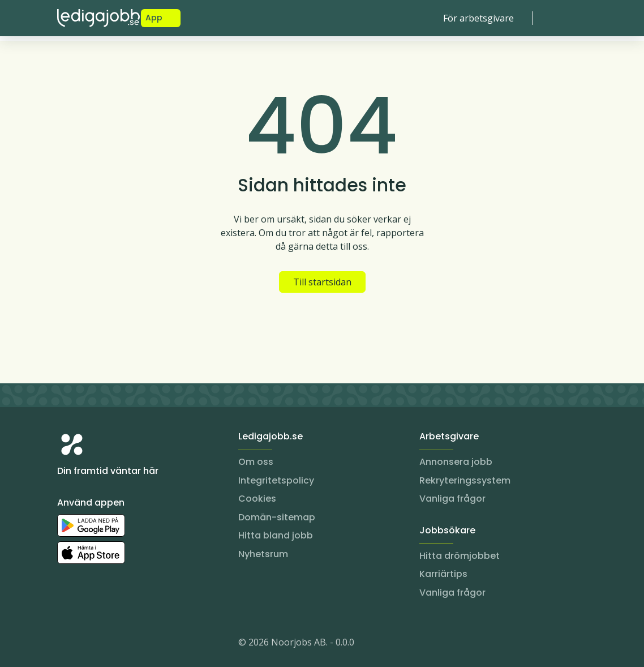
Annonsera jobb (456, 462)
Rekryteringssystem (465, 480)
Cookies (257, 499)
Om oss (256, 462)
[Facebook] (111, 644)
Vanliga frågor (452, 499)
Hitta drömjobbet (460, 556)
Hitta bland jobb (276, 535)
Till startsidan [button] (322, 282)
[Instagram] (66, 644)
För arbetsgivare (478, 18)
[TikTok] (134, 644)
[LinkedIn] (89, 644)
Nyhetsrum (263, 554)
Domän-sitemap (277, 517)
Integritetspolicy (276, 480)
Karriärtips (443, 574)
